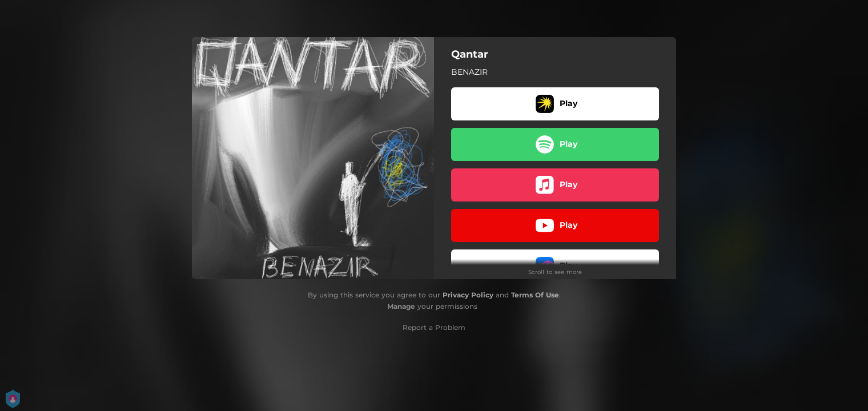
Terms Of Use (535, 295)
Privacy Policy (468, 295)
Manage (401, 306)
